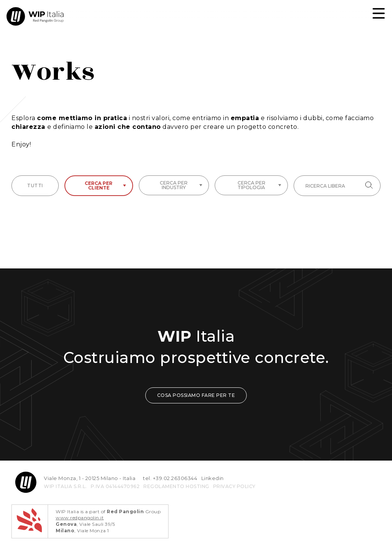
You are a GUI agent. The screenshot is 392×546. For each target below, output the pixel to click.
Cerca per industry (181, 185)
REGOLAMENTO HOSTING (176, 486)
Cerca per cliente (105, 185)
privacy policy (234, 486)
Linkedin (213, 478)
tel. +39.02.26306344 (170, 478)
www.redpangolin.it (80, 518)
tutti (35, 185)
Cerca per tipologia (259, 185)
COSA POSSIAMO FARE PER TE (196, 395)
